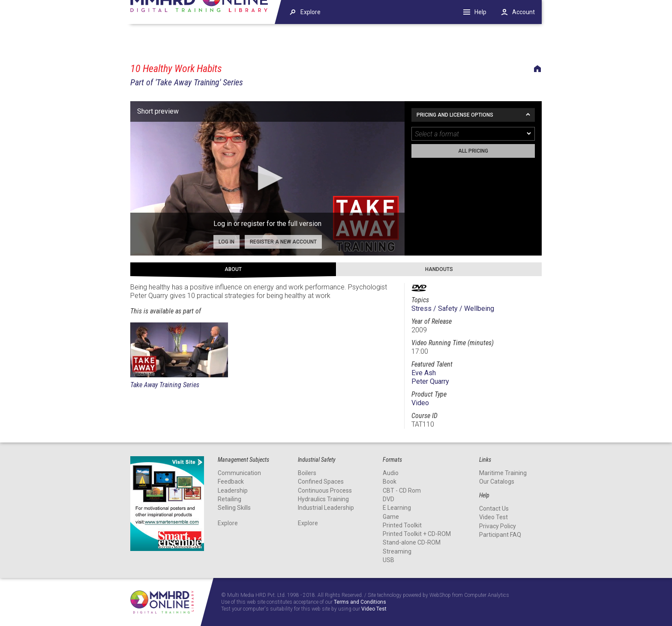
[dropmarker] (529, 134)
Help (480, 12)
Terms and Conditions (360, 602)
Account (523, 12)
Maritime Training (503, 473)
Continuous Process (325, 491)
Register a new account (283, 242)
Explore (228, 523)
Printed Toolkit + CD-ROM (417, 534)
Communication (239, 473)
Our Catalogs (497, 482)
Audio (391, 473)
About (233, 269)
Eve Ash (424, 373)
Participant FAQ (500, 535)
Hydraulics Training (323, 499)
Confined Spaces (321, 482)
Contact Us (494, 509)
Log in (226, 242)
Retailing (229, 499)
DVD (388, 499)
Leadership (233, 491)
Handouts (439, 269)
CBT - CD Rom (402, 491)
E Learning (397, 508)
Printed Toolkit (402, 525)
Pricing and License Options (455, 115)
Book (390, 482)
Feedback (231, 482)
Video (420, 403)
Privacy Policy (498, 526)
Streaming (397, 551)
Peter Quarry (430, 381)
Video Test (493, 517)
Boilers (307, 473)
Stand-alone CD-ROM (412, 542)
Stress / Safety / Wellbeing (453, 308)
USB (388, 560)
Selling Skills (234, 508)
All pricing (473, 151)
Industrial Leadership (326, 508)
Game (391, 517)
